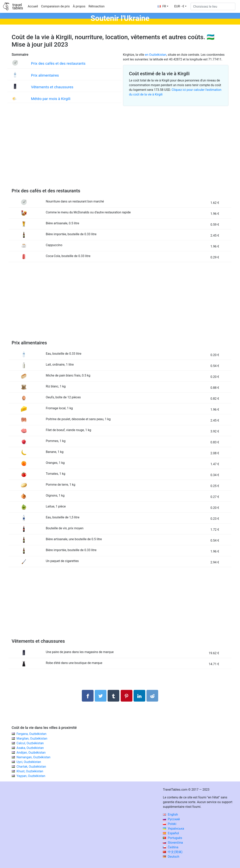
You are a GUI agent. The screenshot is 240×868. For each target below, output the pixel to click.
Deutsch (171, 857)
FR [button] (162, 6)
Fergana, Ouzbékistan (31, 734)
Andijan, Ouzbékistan (31, 753)
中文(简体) (173, 852)
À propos (79, 6)
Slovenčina (173, 843)
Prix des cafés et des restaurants (58, 63)
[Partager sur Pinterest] (127, 696)
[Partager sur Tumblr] (113, 696)
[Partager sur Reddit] (152, 696)
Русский (171, 819)
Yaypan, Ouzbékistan (31, 776)
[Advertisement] (120, 152)
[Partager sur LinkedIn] (139, 696)
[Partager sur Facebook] (88, 696)
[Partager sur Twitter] (101, 696)
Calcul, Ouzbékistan (30, 743)
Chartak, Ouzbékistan (31, 767)
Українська (173, 829)
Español (171, 833)
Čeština (171, 847)
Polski (170, 824)
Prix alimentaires (45, 75)
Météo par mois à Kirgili (51, 99)
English (170, 815)
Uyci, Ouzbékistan (29, 762)
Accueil (33, 6)
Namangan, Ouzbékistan (33, 757)
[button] (180, 6)
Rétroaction (96, 6)
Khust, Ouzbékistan (30, 771)
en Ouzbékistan (156, 55)
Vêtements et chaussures (52, 87)
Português (173, 838)
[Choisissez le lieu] (213, 6)
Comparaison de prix (55, 6)
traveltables (18, 6)
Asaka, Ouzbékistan (30, 748)
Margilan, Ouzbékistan (32, 739)
